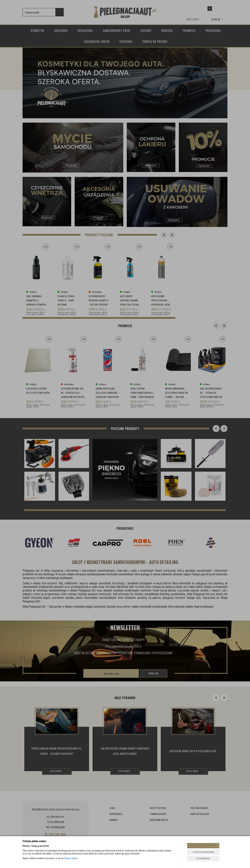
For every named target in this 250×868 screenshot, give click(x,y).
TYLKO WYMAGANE (203, 852)
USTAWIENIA (203, 859)
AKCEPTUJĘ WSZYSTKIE (203, 845)
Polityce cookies (71, 858)
